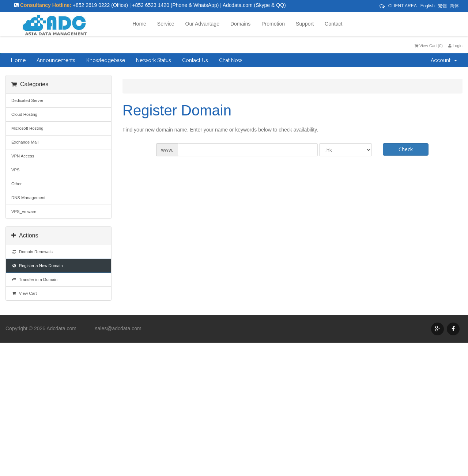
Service (166, 24)
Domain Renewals (32, 252)
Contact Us (195, 60)
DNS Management (28, 198)
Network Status (154, 60)
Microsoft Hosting (27, 128)
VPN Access (23, 156)
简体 (454, 6)
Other (16, 184)
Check (406, 149)
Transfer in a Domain (34, 279)
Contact (333, 24)
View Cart (24, 293)
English (428, 6)
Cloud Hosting (24, 114)
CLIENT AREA (403, 6)
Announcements (56, 60)
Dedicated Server (27, 100)
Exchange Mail (25, 142)
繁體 (442, 6)
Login (455, 46)
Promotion (273, 24)
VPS (16, 170)
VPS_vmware (24, 212)
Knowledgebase (106, 60)
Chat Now (231, 60)
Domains (240, 24)
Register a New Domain (37, 266)
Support (305, 24)
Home (139, 24)
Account (444, 60)
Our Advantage (202, 24)
